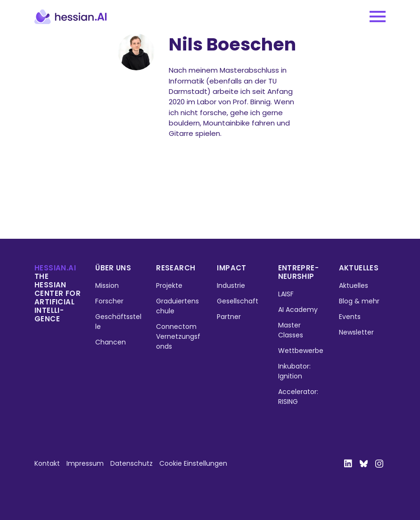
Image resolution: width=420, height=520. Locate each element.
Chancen (111, 342)
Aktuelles (359, 268)
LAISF (286, 294)
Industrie (231, 285)
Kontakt (47, 463)
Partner (229, 317)
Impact (231, 268)
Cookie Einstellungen (193, 463)
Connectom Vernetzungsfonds (178, 336)
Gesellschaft (238, 301)
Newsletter (356, 332)
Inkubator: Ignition (294, 371)
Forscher (109, 301)
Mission (107, 285)
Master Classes (291, 330)
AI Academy (298, 310)
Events (350, 317)
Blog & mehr (359, 301)
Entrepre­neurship (298, 272)
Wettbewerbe (301, 351)
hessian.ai (55, 268)
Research (176, 268)
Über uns (113, 268)
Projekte (169, 285)
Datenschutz (132, 463)
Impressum (85, 463)
